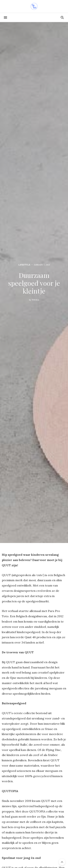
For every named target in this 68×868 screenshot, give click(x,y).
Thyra (35, 300)
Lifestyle (24, 265)
